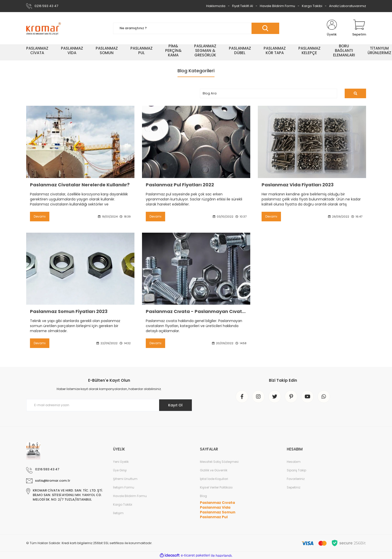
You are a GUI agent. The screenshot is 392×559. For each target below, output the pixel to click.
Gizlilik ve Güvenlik (214, 470)
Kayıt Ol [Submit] (175, 405)
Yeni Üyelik (121, 462)
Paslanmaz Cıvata (217, 503)
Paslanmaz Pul (214, 517)
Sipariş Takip (296, 470)
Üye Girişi (120, 470)
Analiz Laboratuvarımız (348, 6)
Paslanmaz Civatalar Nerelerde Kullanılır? (80, 185)
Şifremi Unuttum (125, 479)
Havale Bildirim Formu (277, 6)
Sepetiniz (294, 487)
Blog (203, 496)
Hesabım (294, 462)
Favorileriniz (296, 479)
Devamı (40, 216)
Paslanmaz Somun (218, 512)
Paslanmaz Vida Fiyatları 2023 (298, 185)
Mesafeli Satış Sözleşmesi (219, 462)
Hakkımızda (216, 6)
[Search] (196, 28)
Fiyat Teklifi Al (243, 6)
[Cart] (359, 28)
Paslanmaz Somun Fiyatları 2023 (69, 311)
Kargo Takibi (312, 6)
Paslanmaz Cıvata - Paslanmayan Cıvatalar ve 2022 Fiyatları (196, 311)
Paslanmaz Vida (215, 507)
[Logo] (44, 28)
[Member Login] (332, 28)
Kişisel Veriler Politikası (216, 487)
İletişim (118, 513)
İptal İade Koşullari (214, 479)
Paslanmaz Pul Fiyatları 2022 (180, 185)
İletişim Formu (124, 487)
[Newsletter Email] (109, 405)
